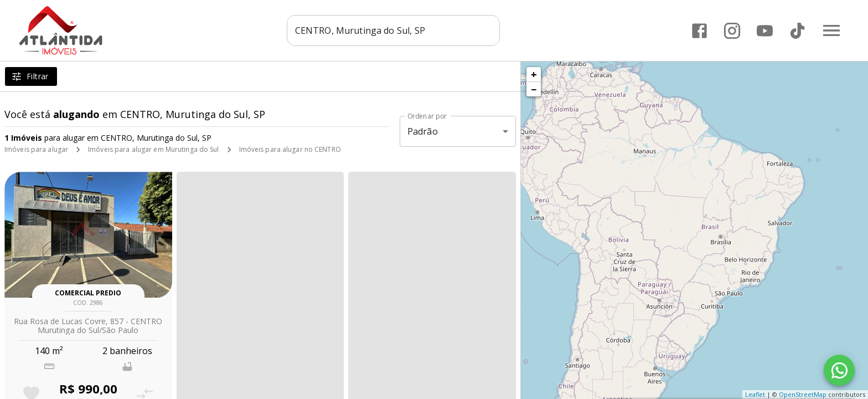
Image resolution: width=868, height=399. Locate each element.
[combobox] (398, 30)
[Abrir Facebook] (699, 31)
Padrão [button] (423, 131)
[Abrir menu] (831, 30)
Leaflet (755, 394)
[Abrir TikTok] (797, 31)
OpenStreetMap (803, 394)
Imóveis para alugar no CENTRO (290, 149)
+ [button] (534, 74)
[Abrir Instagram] (732, 31)
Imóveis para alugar (36, 149)
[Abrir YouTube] (765, 31)
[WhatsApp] (839, 370)
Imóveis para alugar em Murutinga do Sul (153, 149)
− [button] (534, 89)
